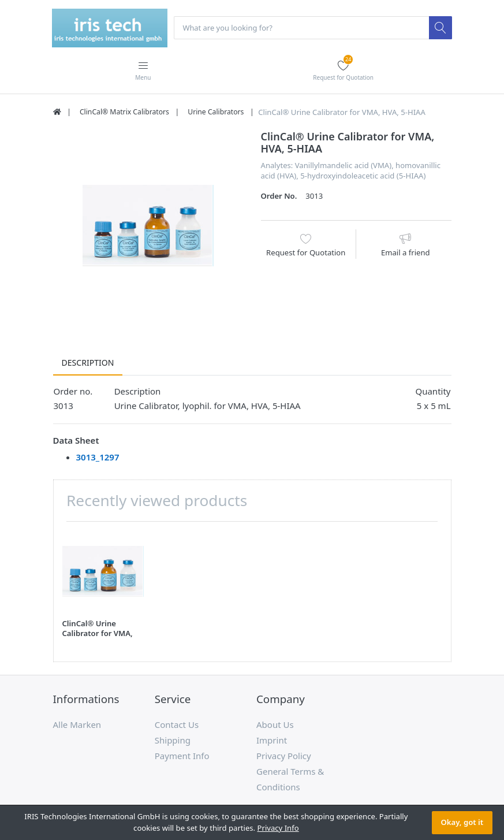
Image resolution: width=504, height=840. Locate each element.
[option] (148, 226)
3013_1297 (98, 458)
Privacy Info (278, 828)
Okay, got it (462, 822)
